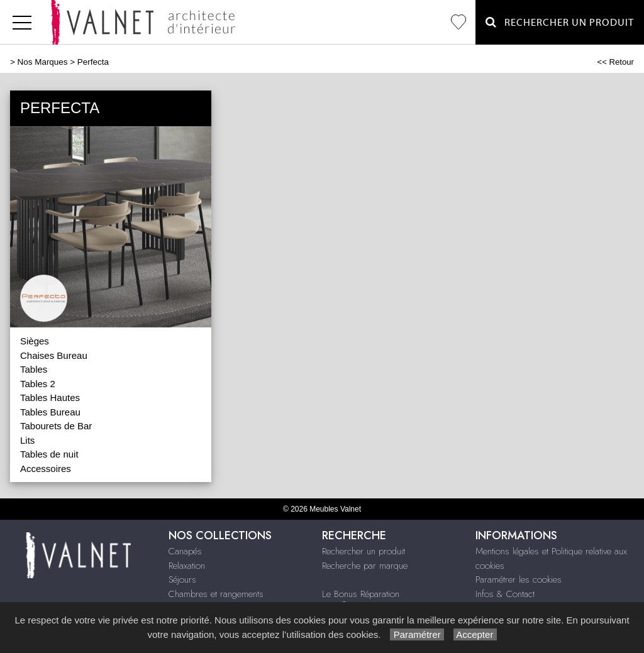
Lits (27, 440)
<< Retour (615, 62)
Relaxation (187, 566)
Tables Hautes (50, 398)
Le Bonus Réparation (361, 594)
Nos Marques (43, 62)
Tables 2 (38, 384)
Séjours (182, 579)
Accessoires (46, 469)
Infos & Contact (505, 594)
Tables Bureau (50, 412)
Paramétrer (417, 634)
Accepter (475, 634)
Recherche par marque (365, 566)
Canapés (185, 551)
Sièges (35, 341)
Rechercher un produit (364, 551)
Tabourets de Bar (56, 426)
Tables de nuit (49, 454)
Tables (34, 369)
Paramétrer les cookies (519, 579)
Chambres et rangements (216, 594)
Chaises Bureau (54, 355)
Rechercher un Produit (560, 22)
